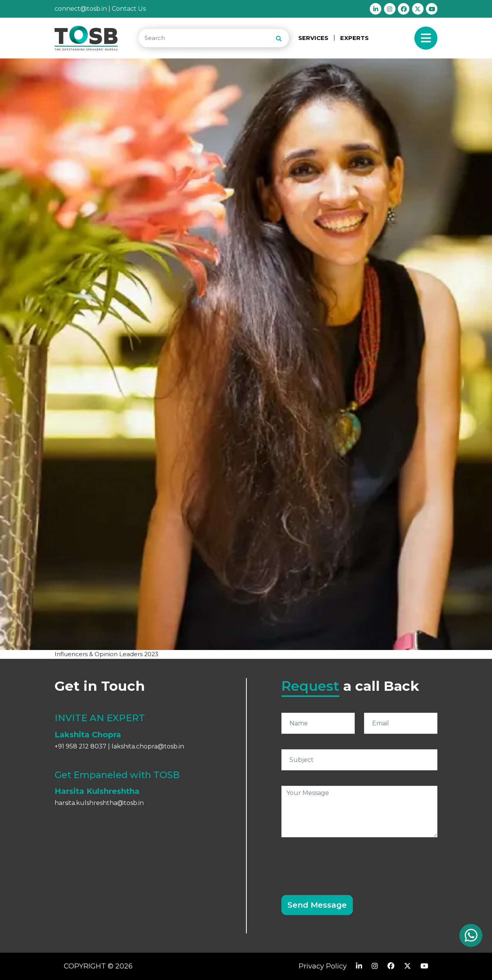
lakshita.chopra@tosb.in (148, 746)
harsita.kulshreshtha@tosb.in (99, 803)
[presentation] (340, 862)
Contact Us (129, 9)
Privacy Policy (323, 966)
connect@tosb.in (81, 9)
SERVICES (313, 38)
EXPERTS (354, 38)
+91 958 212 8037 (81, 746)
